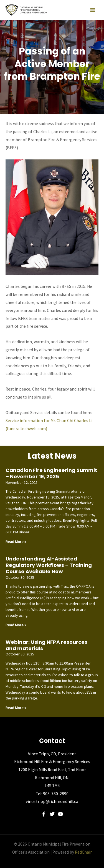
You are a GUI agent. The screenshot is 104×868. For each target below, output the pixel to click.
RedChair (83, 852)
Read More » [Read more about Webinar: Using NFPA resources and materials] (16, 708)
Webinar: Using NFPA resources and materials (46, 645)
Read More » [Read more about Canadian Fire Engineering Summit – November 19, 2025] (16, 542)
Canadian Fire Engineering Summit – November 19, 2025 (51, 473)
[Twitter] (52, 814)
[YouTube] (60, 814)
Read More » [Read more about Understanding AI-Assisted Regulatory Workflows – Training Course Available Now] (16, 625)
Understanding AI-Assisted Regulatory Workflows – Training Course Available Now (49, 565)
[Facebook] (44, 814)
